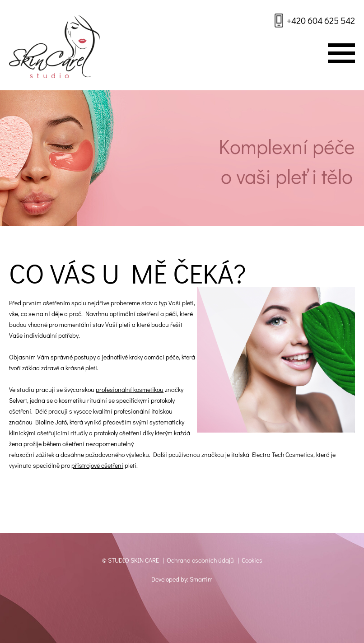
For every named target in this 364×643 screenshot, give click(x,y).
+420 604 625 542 (321, 20)
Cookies (252, 560)
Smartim (201, 579)
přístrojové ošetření (97, 465)
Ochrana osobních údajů (200, 560)
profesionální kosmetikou (130, 389)
